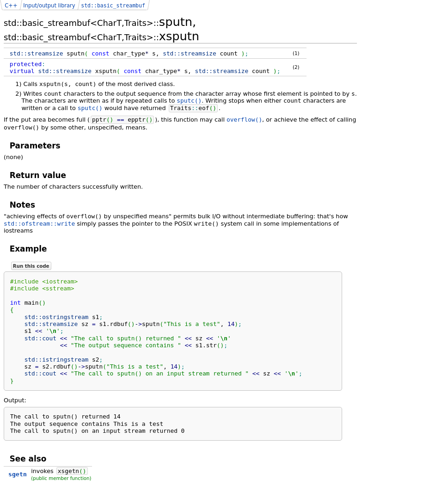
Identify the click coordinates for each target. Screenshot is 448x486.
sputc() (189, 101)
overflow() (244, 120)
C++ (11, 6)
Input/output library (49, 6)
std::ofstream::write (39, 224)
